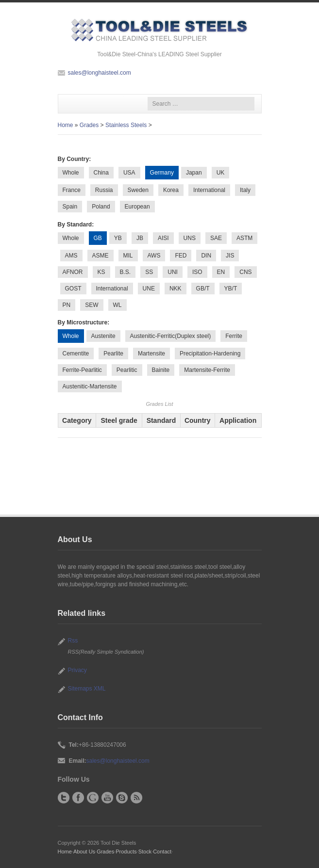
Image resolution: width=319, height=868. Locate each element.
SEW (92, 305)
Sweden (138, 190)
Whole (71, 173)
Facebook (78, 798)
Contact (162, 852)
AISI (163, 238)
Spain (70, 207)
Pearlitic (127, 370)
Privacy (77, 670)
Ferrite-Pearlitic (82, 370)
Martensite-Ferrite (207, 370)
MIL (128, 256)
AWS (154, 256)
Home (66, 125)
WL (118, 305)
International (209, 190)
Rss (73, 641)
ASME (101, 256)
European (137, 207)
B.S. (126, 272)
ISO (197, 272)
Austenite (103, 336)
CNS (245, 272)
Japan (194, 173)
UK (221, 173)
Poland (101, 207)
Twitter (64, 798)
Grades (89, 125)
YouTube (107, 798)
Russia (104, 190)
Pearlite (113, 354)
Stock (145, 852)
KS (101, 272)
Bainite (161, 370)
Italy (245, 190)
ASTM (244, 238)
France (72, 190)
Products (126, 852)
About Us (84, 852)
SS (149, 272)
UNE (149, 289)
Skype (122, 798)
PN (67, 305)
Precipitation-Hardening (210, 354)
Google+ (93, 798)
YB (118, 238)
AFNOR (73, 272)
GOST (73, 289)
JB (140, 238)
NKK (176, 289)
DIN (206, 256)
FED (181, 256)
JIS (230, 256)
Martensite (151, 354)
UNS (190, 238)
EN (221, 272)
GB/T (203, 289)
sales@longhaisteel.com (100, 73)
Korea (171, 190)
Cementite (76, 354)
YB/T (231, 289)
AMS (71, 256)
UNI (173, 272)
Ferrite (234, 336)
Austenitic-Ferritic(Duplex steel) (171, 336)
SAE (216, 238)
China (101, 173)
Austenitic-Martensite (90, 386)
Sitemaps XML (87, 689)
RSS (136, 798)
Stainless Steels (126, 125)
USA (129, 173)
